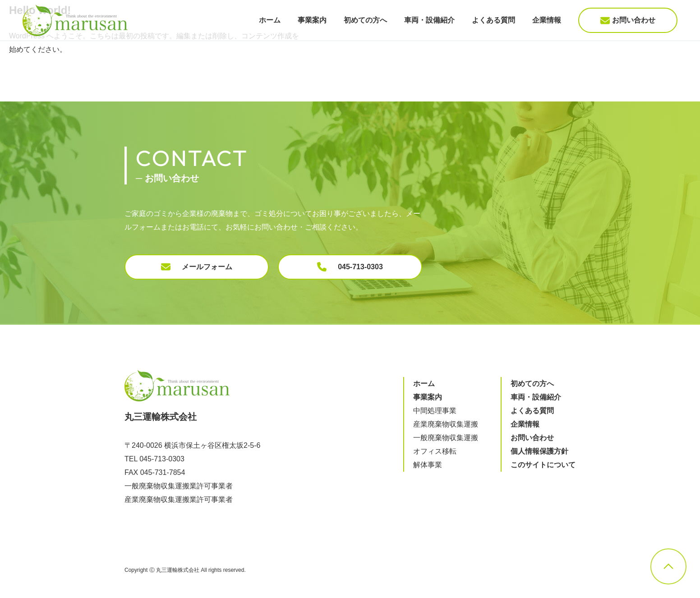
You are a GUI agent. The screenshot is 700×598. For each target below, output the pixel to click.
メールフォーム (197, 267)
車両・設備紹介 (429, 20)
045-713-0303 (350, 267)
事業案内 (312, 20)
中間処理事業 (435, 411)
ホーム (270, 20)
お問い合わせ (628, 21)
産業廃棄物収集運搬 (446, 424)
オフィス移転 (435, 451)
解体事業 (428, 465)
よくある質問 (493, 20)
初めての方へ (365, 20)
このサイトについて (543, 465)
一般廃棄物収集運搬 (446, 438)
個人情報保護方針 (539, 451)
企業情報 (547, 20)
